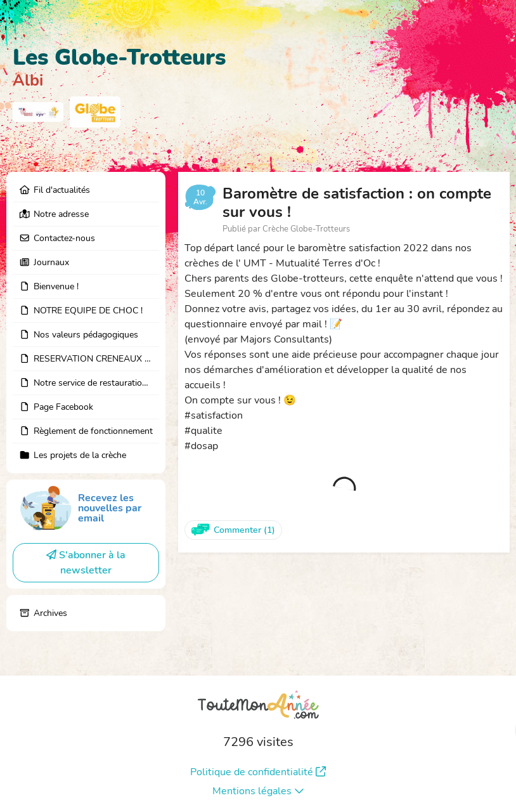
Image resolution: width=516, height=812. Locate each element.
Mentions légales (258, 791)
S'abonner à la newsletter (86, 563)
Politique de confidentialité (258, 772)
